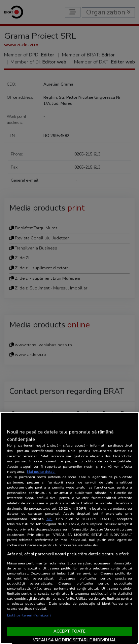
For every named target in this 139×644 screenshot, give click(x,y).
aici (49, 519)
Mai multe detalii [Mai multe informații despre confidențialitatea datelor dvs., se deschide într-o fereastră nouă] (41, 472)
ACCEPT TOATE (69, 631)
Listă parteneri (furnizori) (29, 615)
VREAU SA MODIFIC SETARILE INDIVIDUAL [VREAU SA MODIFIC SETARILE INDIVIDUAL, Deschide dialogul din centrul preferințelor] (75, 640)
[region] (69, 528)
